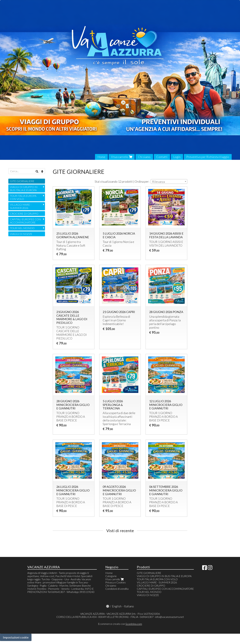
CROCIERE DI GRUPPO (24, 214)
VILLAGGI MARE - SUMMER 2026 (21, 206)
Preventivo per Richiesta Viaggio (208, 157)
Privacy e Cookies (115, 582)
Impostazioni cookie (16, 637)
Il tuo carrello (122, 157)
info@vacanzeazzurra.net (170, 617)
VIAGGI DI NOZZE (21, 234)
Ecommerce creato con (120, 624)
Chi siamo (144, 157)
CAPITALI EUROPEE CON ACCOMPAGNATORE (25, 221)
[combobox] (169, 181)
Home (101, 157)
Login (177, 157)
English (117, 606)
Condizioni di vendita (117, 589)
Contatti (162, 157)
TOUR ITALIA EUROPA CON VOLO (23, 197)
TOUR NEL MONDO (22, 228)
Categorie (111, 576)
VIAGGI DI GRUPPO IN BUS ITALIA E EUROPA (24, 188)
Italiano (129, 606)
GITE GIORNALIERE (22, 181)
